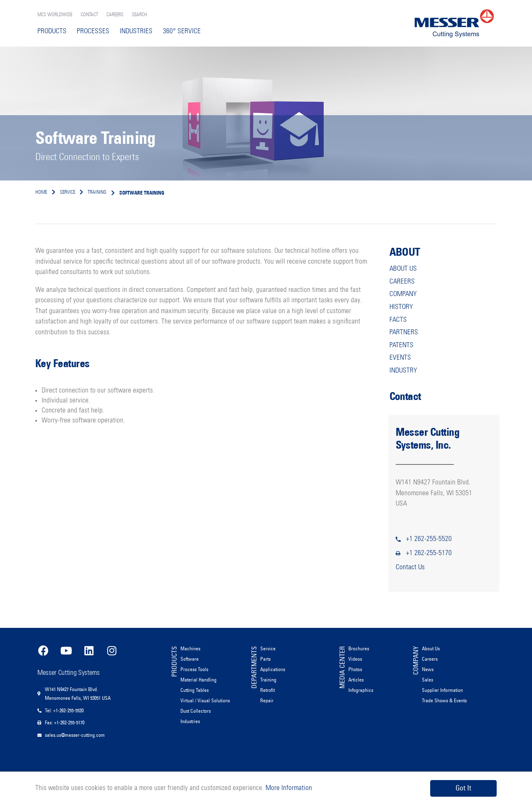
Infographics (361, 690)
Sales (427, 680)
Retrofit (267, 690)
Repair (267, 700)
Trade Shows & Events (444, 700)
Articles (356, 680)
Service (268, 648)
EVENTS (400, 358)
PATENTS (401, 345)
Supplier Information (442, 690)
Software (190, 659)
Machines (190, 648)
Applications (273, 669)
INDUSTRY (403, 371)
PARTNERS (404, 332)
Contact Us (410, 567)
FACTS (398, 320)
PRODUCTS (52, 31)
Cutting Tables (195, 690)
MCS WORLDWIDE (55, 15)
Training (268, 680)
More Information (288, 788)
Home (41, 193)
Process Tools (194, 669)
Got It (463, 788)
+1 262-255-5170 (429, 553)
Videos (355, 659)
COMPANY (403, 294)
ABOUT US (403, 269)
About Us (431, 648)
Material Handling (198, 680)
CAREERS (115, 15)
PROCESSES (93, 31)
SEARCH (139, 15)
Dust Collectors (196, 711)
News (428, 669)
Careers (430, 659)
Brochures (359, 648)
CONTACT (89, 15)
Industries (190, 721)
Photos (355, 669)
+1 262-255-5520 (429, 539)
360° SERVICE (182, 31)
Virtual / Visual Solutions (205, 700)
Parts (265, 659)
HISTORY (401, 307)
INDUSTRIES (136, 31)
